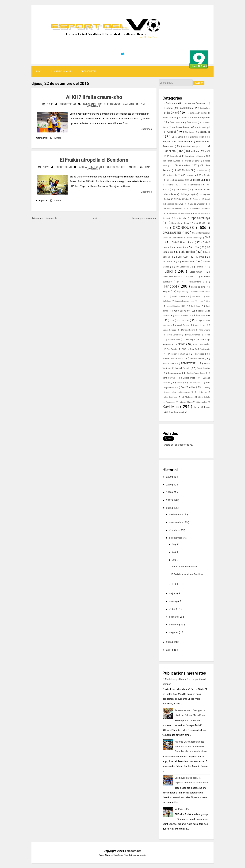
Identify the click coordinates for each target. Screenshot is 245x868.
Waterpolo (202, 402)
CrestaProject (119, 855)
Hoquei (167, 292)
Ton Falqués (195, 383)
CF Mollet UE (197, 180)
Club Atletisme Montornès (199, 209)
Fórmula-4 (201, 267)
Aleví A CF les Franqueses (196, 118)
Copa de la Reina (181, 223)
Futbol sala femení (172, 277)
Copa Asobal (179, 218)
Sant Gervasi (170, 378)
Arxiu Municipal (203, 127)
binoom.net (134, 851)
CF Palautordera (193, 185)
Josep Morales (182, 316)
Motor (207, 335)
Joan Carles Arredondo (185, 301)
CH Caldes (182, 189)
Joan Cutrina (205, 301)
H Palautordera (194, 282)
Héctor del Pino (199, 287)
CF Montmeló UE (171, 185)
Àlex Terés (192, 122)
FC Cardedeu (183, 267)
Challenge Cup (187, 194)
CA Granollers (173, 156)
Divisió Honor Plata (183, 242)
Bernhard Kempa (191, 147)
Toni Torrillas (189, 387)
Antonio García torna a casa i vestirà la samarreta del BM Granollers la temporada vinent (191, 747)
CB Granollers (183, 165)
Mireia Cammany (174, 335)
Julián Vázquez (202, 316)
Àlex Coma (176, 122)
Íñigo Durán (182, 292)
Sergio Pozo (190, 378)
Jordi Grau (196, 306)
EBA (197, 247)
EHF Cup (183, 257)
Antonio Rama (182, 127)
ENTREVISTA (169, 262)
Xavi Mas (129, 104)
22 (174, 560)
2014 (169, 650)
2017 (169, 500)
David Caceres (194, 238)
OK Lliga (191, 339)
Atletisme (190, 132)
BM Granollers (93, 104)
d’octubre (174, 530)
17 (174, 584)
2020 (169, 477)
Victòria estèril (183, 809)
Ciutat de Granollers (197, 204)
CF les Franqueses (176, 180)
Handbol (116, 104)
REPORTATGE (189, 363)
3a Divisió (173, 113)
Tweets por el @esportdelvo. (178, 445)
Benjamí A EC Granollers (176, 142)
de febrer (174, 625)
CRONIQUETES (89, 71)
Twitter (56, 138)
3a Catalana (205, 108)
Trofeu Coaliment (170, 397)
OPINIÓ (182, 344)
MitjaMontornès (193, 335)
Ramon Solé (169, 363)
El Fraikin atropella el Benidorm (94, 160)
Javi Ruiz (196, 297)
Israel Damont (179, 296)
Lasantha (143, 855)
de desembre (176, 515)
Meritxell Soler (188, 330)
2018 (169, 492)
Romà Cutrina (203, 368)
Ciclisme (197, 199)
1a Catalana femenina (195, 103)
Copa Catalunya (200, 218)
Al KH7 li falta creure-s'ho (94, 97)
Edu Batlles (118, 167)
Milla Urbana (205, 330)
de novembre (176, 522)
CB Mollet (184, 170)
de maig (174, 601)
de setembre (176, 538)
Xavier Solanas (202, 407)
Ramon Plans (198, 359)
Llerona (185, 320)
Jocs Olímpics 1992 (177, 306)
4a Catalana (193, 113)
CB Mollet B (201, 170)
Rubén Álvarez (175, 373)
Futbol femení (196, 272)
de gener (174, 632)
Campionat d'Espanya (195, 156)
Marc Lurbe (200, 325)
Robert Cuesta (183, 368)
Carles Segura (192, 161)
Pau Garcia (172, 349)
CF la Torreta (204, 175)
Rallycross (200, 354)
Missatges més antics (144, 218)
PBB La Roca (189, 349)
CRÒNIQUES (184, 228)
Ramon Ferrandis (173, 359)
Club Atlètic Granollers (173, 209)
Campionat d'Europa (172, 161)
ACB (204, 113)
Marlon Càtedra (170, 330)
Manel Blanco (183, 325)
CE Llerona (188, 175)
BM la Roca (193, 151)
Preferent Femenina (179, 354)
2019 (169, 485)
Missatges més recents (45, 218)
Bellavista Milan (198, 137)
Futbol (169, 271)
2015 (169, 642)
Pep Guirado (205, 349)
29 (174, 545)
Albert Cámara (170, 118)
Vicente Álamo (187, 402)
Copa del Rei (203, 223)
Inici (39, 71)
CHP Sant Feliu (181, 199)
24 (174, 552)
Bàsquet (205, 132)
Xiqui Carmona (176, 412)
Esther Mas (189, 262)
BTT (208, 151)
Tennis (180, 383)
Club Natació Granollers (179, 213)
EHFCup (201, 257)
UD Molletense (189, 397)
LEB (173, 320)
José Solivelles (182, 311)
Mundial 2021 (174, 340)
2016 (169, 508)
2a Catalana (187, 108)
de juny (173, 594)
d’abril (173, 609)
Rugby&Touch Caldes (197, 373)
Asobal (84, 167)
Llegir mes (146, 129)
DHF (107, 104)
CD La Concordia (170, 175)
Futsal (191, 277)
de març (174, 617)
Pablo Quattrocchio (202, 344)
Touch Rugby (201, 392)
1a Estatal (168, 108)
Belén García (178, 137)
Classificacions (61, 71)
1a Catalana (170, 103)
